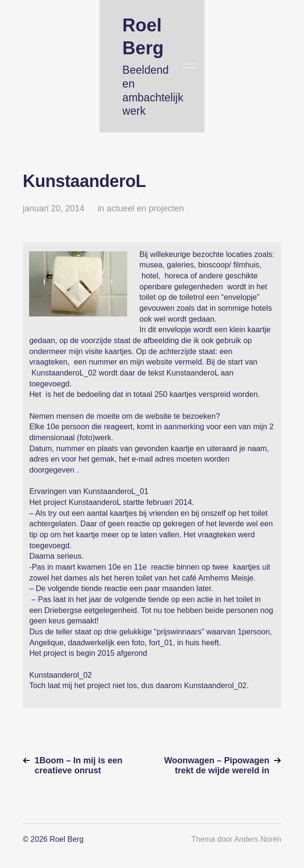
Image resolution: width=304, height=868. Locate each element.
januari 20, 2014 (54, 208)
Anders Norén (258, 839)
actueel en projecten (145, 208)
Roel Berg (66, 839)
